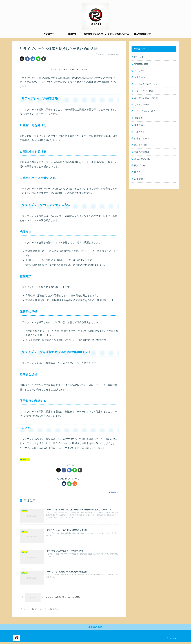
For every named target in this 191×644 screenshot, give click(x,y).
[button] (44, 59)
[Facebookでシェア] (27, 59)
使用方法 (25, 459)
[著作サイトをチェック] (64, 484)
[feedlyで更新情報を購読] (69, 484)
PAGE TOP (95, 629)
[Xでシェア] (22, 59)
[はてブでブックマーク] (33, 59)
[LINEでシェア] (38, 59)
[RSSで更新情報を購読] (75, 484)
